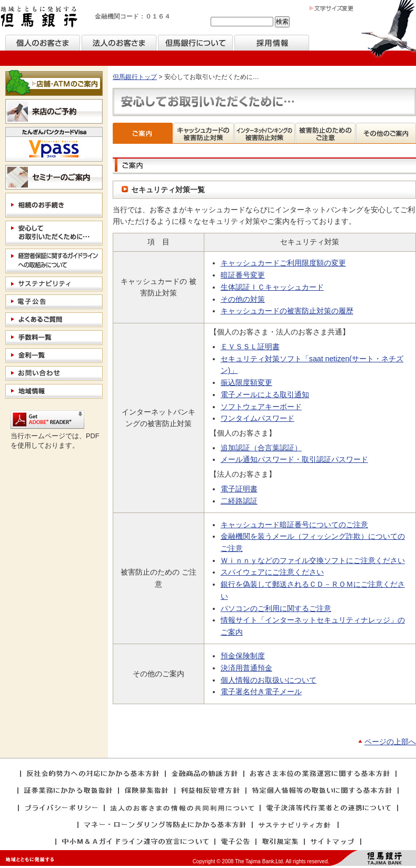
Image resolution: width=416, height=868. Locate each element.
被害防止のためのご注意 (326, 133)
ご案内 (143, 133)
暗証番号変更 (243, 275)
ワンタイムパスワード (257, 418)
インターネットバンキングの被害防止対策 (265, 133)
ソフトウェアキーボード (261, 407)
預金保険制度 (243, 656)
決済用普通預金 (246, 668)
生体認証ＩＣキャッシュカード (272, 287)
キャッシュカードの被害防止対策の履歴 (287, 311)
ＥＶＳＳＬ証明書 (250, 347)
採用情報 (272, 43)
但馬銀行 (39, 17)
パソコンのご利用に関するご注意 (276, 608)
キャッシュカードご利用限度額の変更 (283, 263)
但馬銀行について (195, 43)
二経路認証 (239, 501)
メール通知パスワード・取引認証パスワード (294, 459)
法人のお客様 (119, 43)
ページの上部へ (390, 742)
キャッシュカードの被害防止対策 (204, 133)
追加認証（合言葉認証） (261, 448)
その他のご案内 (386, 133)
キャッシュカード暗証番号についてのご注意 (294, 525)
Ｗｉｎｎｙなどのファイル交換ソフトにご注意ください (313, 560)
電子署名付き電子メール (261, 692)
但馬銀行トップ (135, 77)
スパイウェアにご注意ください (272, 572)
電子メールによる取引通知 (265, 394)
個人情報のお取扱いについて (269, 680)
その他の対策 (243, 299)
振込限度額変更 (246, 382)
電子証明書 (239, 489)
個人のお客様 (43, 43)
